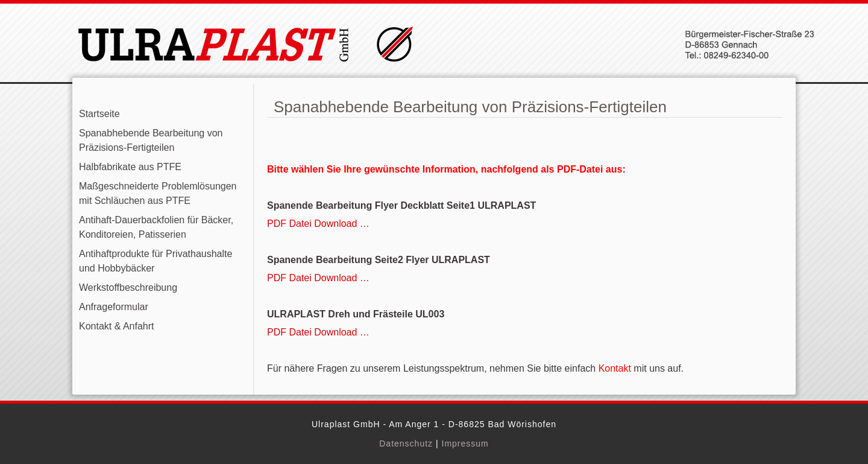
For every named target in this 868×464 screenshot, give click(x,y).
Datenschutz (406, 443)
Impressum (465, 443)
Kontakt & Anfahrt (117, 326)
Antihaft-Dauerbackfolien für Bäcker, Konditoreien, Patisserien (156, 227)
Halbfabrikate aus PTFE (130, 167)
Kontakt (615, 368)
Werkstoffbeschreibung (128, 288)
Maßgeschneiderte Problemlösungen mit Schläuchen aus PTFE (158, 193)
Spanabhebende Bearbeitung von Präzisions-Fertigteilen (151, 140)
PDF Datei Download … (318, 224)
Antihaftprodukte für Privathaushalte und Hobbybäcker (156, 261)
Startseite (99, 114)
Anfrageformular (114, 307)
